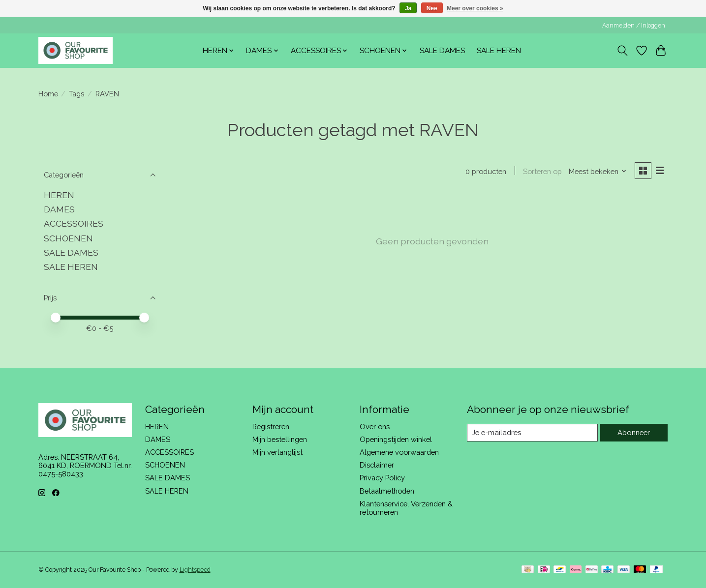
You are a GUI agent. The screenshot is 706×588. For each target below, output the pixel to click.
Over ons (375, 426)
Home (48, 94)
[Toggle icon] (623, 51)
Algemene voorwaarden (399, 452)
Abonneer (634, 432)
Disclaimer (377, 465)
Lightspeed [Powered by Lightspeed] (195, 570)
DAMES (59, 209)
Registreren (271, 426)
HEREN (59, 195)
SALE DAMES (442, 51)
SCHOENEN (68, 238)
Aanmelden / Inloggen (634, 26)
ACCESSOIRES (74, 223)
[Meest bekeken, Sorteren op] (597, 171)
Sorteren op (542, 171)
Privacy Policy (382, 478)
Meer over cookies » (475, 8)
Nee (432, 8)
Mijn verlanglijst (277, 452)
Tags (77, 94)
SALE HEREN (499, 51)
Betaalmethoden (387, 491)
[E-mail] (532, 433)
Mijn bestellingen (280, 439)
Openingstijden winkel (396, 439)
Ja (408, 8)
